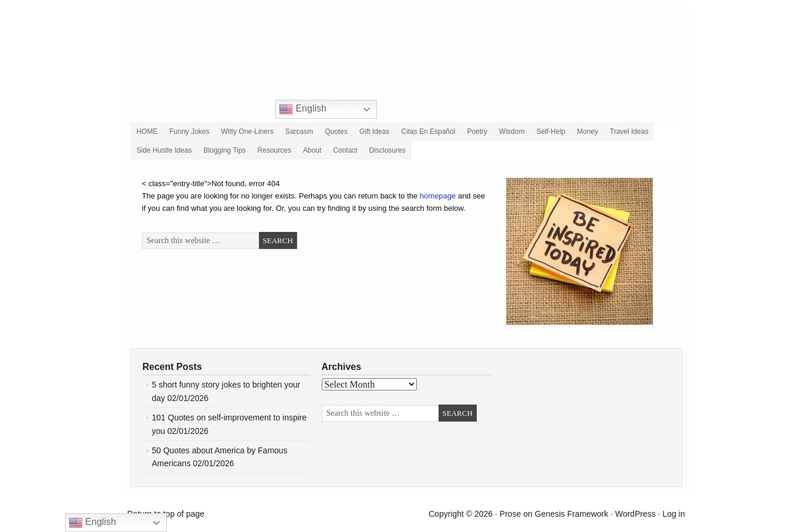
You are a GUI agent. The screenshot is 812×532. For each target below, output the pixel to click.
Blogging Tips (225, 150)
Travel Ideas (629, 132)
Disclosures (386, 151)
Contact (345, 150)
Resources (274, 150)
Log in (673, 514)
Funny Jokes (190, 132)
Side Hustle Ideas (164, 150)
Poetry (477, 132)
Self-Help (550, 132)
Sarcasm (299, 132)
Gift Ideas (374, 132)
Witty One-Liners (247, 132)
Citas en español (428, 132)
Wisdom (512, 132)
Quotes (336, 132)
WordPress (636, 514)
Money (588, 132)
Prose (511, 514)
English (303, 109)
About (312, 150)
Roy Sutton (434, 44)
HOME (147, 132)
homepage (438, 196)
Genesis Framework (572, 514)
